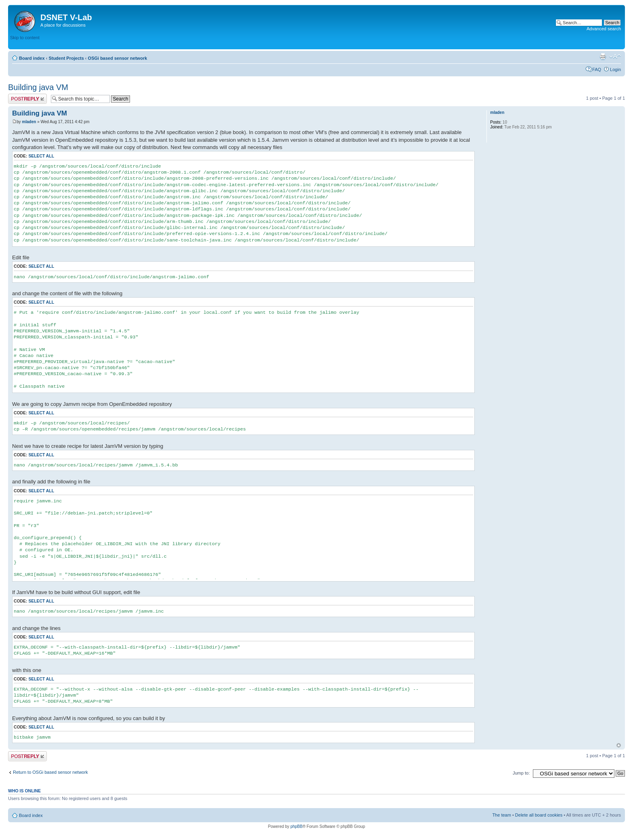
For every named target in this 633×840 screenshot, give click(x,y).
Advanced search (604, 29)
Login (615, 69)
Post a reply (27, 99)
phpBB (296, 826)
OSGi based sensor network (118, 58)
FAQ (597, 69)
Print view (603, 57)
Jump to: (521, 773)
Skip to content (25, 38)
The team (501, 815)
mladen (29, 122)
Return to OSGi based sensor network (50, 772)
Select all (41, 156)
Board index (32, 58)
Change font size (615, 57)
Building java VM (38, 87)
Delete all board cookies (539, 815)
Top (619, 745)
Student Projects (66, 58)
